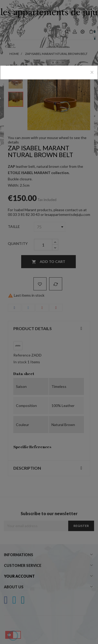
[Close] (92, 72)
